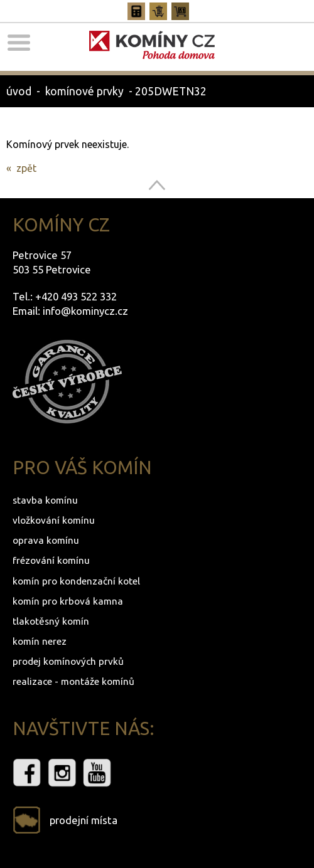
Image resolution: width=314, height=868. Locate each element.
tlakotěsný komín (51, 621)
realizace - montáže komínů (73, 681)
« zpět (21, 168)
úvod (19, 91)
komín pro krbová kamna (68, 601)
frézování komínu (51, 560)
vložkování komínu (54, 520)
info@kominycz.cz (85, 311)
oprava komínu (46, 540)
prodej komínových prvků (68, 661)
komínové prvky (84, 91)
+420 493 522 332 (76, 296)
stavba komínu (45, 500)
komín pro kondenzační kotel (76, 581)
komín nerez (40, 641)
